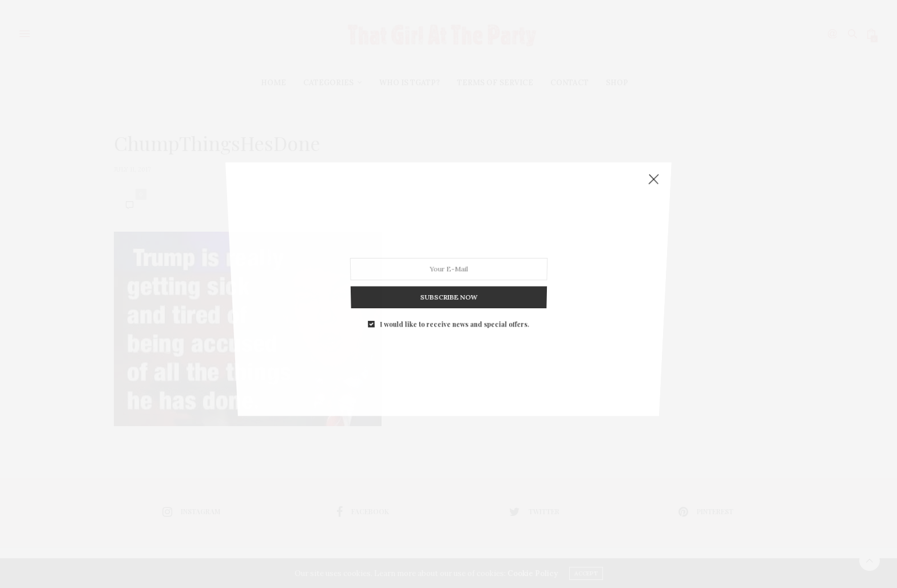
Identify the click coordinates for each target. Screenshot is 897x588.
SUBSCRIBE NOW (448, 289)
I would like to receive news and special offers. (454, 313)
